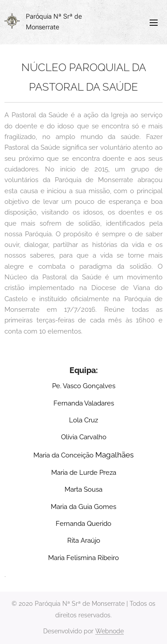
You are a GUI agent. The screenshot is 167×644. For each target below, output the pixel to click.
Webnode (110, 631)
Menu (154, 23)
